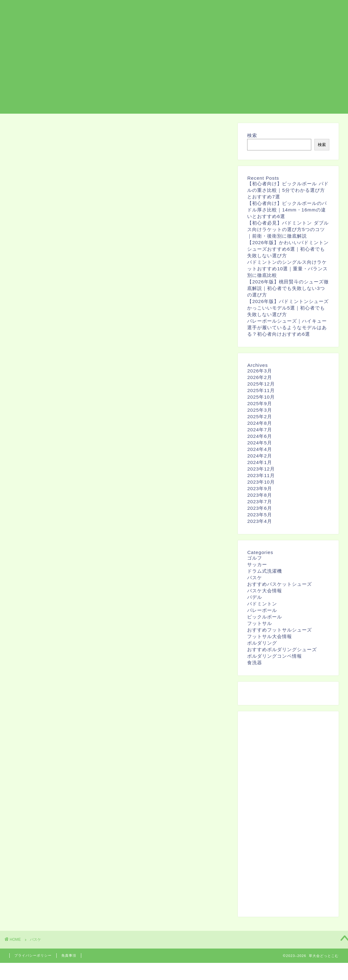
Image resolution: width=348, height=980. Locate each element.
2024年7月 (259, 430)
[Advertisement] (174, 70)
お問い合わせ (322, 10)
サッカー (257, 564)
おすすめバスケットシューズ (280, 584)
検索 (252, 135)
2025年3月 (259, 410)
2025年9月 (259, 403)
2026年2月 (259, 377)
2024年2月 (259, 456)
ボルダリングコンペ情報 (275, 656)
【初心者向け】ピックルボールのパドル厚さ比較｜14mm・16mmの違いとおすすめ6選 (287, 210)
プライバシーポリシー (33, 955)
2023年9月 (259, 488)
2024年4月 (259, 449)
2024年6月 (259, 436)
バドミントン (262, 604)
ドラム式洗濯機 (265, 571)
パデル (255, 597)
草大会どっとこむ (43, 11)
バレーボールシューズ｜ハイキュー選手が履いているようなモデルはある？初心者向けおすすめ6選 (287, 327)
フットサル (222, 10)
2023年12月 (261, 469)
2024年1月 (259, 462)
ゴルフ (255, 558)
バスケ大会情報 (265, 591)
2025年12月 (261, 384)
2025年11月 (261, 390)
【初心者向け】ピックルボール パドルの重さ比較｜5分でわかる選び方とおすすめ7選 (288, 190)
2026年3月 (259, 371)
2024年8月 (259, 423)
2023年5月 (259, 515)
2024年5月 (259, 443)
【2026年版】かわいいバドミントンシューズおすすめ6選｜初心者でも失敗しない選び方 (288, 249)
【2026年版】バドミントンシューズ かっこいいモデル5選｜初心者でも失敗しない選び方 (288, 308)
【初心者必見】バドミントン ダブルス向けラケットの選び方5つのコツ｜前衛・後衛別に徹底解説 (288, 229)
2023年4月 (259, 521)
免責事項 (69, 955)
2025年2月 (259, 417)
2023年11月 (261, 475)
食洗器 (255, 663)
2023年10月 (261, 482)
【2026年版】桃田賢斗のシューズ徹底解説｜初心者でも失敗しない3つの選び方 (288, 288)
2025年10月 (261, 397)
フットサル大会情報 (270, 636)
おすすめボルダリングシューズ (282, 649)
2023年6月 (259, 508)
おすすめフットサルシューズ (280, 630)
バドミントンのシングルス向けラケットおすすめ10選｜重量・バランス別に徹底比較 (287, 269)
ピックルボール (265, 617)
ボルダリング (259, 10)
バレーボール (262, 610)
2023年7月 (259, 502)
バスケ (290, 10)
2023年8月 (259, 495)
